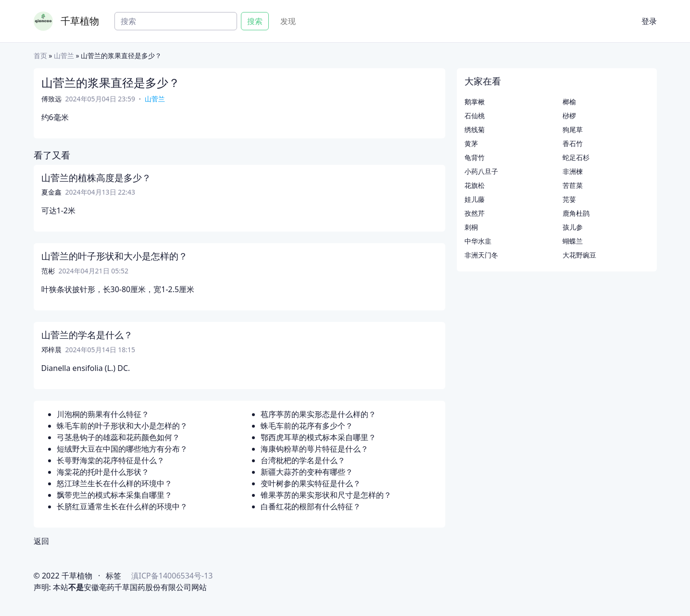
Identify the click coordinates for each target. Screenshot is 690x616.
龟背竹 (475, 157)
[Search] (176, 21)
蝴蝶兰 (573, 241)
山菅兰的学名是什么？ (87, 335)
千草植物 (80, 21)
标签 (113, 576)
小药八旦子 (481, 171)
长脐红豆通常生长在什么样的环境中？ (122, 506)
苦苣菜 (573, 185)
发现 (288, 21)
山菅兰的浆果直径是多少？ (111, 82)
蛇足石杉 (576, 157)
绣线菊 (475, 129)
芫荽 (569, 199)
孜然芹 (475, 213)
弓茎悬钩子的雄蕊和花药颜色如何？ (118, 437)
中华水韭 (478, 241)
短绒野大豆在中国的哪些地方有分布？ (122, 449)
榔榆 (569, 102)
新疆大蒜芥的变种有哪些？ (307, 472)
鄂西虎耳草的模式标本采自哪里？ (318, 437)
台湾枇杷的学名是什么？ (303, 460)
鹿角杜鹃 (576, 213)
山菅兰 (64, 55)
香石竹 (573, 143)
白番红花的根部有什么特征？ (311, 506)
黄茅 (471, 143)
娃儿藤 (475, 199)
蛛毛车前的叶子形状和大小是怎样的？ (122, 426)
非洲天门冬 (481, 255)
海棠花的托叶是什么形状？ (103, 472)
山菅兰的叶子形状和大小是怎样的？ (114, 256)
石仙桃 (475, 116)
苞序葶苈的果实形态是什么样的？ (318, 414)
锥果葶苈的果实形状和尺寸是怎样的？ (326, 495)
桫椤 (569, 116)
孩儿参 (573, 227)
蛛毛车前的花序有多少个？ (307, 426)
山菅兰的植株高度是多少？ (96, 178)
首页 (40, 55)
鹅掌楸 (475, 102)
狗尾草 (573, 129)
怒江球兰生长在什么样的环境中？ (114, 483)
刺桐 (471, 227)
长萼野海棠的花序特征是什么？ (111, 460)
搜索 (255, 21)
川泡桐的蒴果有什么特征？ (103, 414)
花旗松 (475, 185)
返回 (41, 541)
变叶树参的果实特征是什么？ (311, 483)
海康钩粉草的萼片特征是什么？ (314, 449)
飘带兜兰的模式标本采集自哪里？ (114, 495)
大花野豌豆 (579, 255)
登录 (649, 21)
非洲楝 (573, 171)
